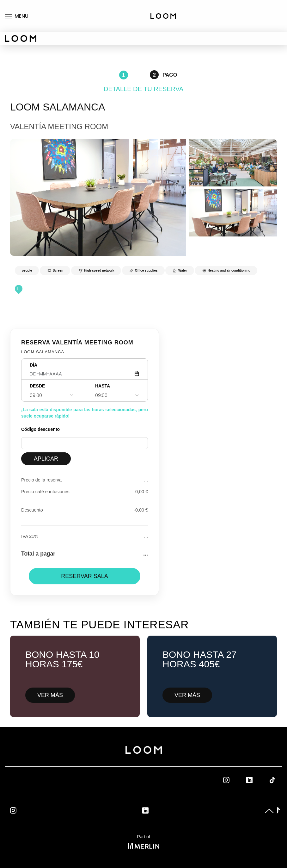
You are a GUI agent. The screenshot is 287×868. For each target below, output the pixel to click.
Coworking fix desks (272, 6)
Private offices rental (268, 23)
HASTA (103, 386)
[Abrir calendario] (137, 374)
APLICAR (46, 459)
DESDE (37, 386)
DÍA (34, 365)
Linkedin (256, 780)
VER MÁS (50, 695)
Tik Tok (278, 780)
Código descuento (40, 429)
